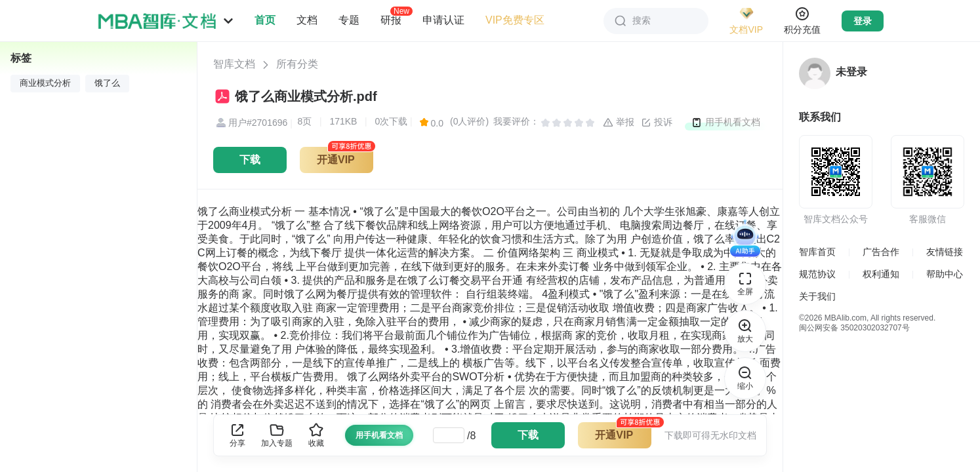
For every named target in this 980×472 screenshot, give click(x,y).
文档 (307, 20)
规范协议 (817, 274)
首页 (265, 20)
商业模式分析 (45, 83)
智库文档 (234, 64)
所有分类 (297, 64)
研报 (391, 20)
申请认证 (443, 20)
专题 (349, 20)
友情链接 (945, 252)
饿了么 (107, 83)
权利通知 (881, 274)
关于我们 (817, 296)
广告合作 (881, 252)
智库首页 (817, 252)
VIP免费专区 (515, 20)
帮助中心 (945, 274)
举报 (619, 123)
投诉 (657, 123)
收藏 (316, 435)
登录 (863, 21)
